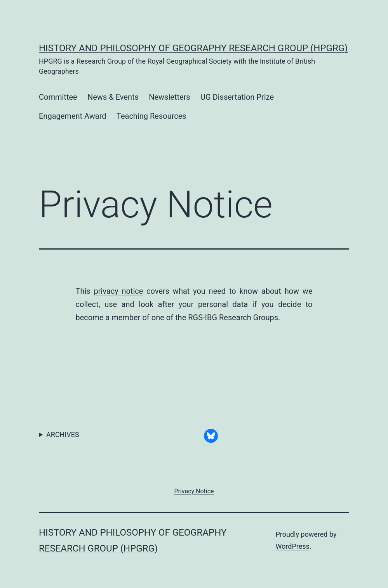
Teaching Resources (151, 116)
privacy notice (118, 291)
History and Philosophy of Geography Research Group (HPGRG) (193, 48)
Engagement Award (73, 116)
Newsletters (169, 97)
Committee (58, 97)
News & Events (113, 97)
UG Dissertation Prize (237, 97)
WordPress (292, 546)
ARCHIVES (63, 434)
